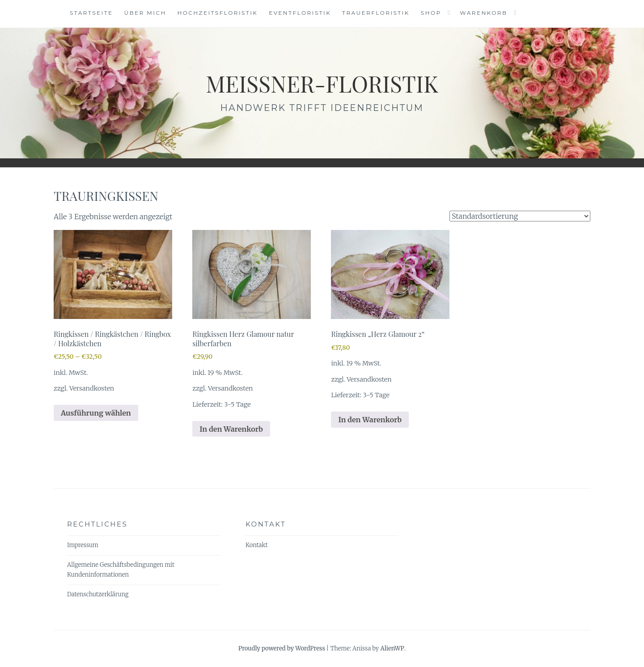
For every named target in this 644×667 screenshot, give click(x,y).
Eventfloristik (300, 13)
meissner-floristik (322, 83)
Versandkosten (92, 388)
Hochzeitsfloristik (218, 13)
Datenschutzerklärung (98, 594)
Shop (431, 13)
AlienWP (392, 648)
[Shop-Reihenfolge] (520, 216)
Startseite (91, 13)
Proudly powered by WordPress (282, 648)
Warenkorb (483, 13)
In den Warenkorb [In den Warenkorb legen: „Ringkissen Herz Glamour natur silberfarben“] (231, 429)
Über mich (145, 13)
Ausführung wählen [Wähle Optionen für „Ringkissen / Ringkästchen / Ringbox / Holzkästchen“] (96, 413)
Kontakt (256, 545)
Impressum (83, 545)
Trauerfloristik (376, 13)
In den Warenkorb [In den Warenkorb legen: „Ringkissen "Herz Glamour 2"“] (370, 420)
